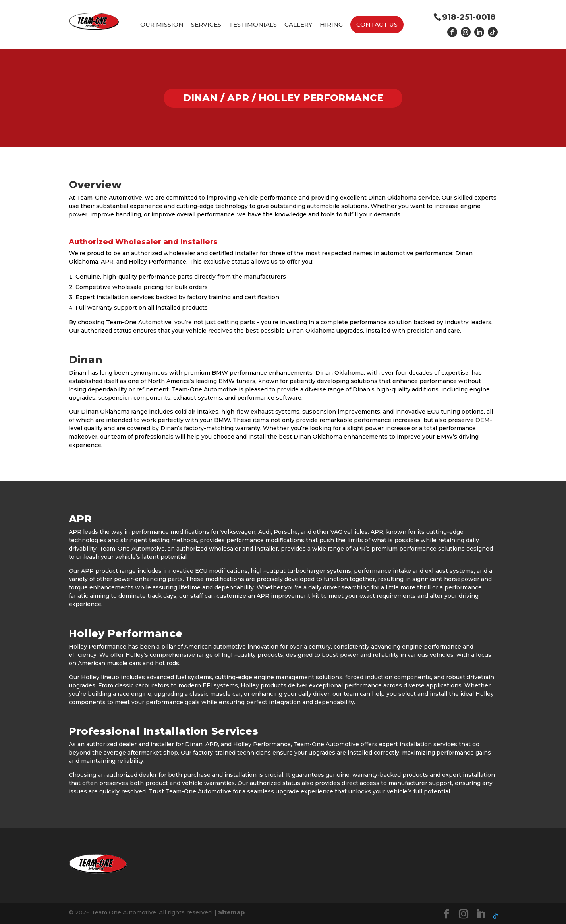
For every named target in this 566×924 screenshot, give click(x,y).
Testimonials (253, 25)
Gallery (298, 25)
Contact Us (377, 24)
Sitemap (231, 912)
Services (206, 25)
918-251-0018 (469, 17)
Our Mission (162, 25)
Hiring (331, 25)
